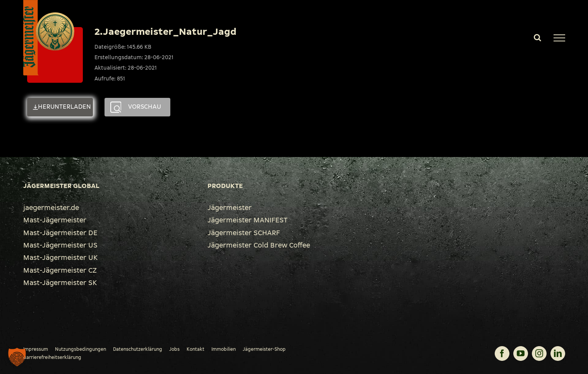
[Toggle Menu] (559, 38)
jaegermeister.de (51, 208)
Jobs (174, 349)
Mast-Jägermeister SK (60, 283)
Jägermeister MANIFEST (248, 220)
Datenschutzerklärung (138, 349)
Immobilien (224, 349)
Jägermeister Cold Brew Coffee (259, 245)
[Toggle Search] (537, 38)
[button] (17, 357)
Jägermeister (230, 208)
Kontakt (195, 349)
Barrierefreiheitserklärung (52, 357)
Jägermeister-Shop (264, 349)
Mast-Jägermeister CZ (60, 270)
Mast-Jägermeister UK (60, 258)
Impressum (36, 349)
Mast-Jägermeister (55, 220)
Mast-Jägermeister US (60, 245)
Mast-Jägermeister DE (60, 233)
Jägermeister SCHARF (244, 233)
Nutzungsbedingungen (81, 349)
